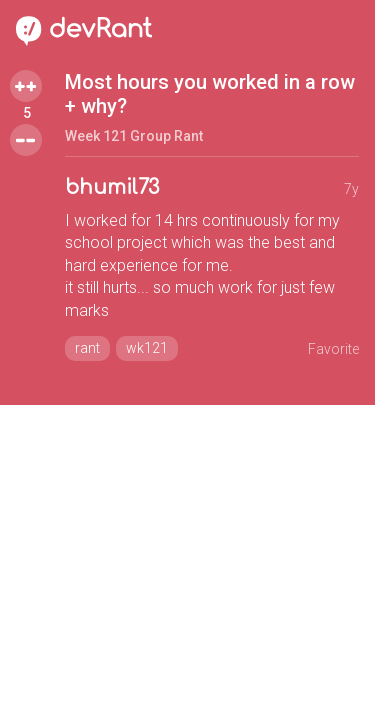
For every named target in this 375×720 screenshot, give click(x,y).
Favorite (333, 349)
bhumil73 (112, 187)
